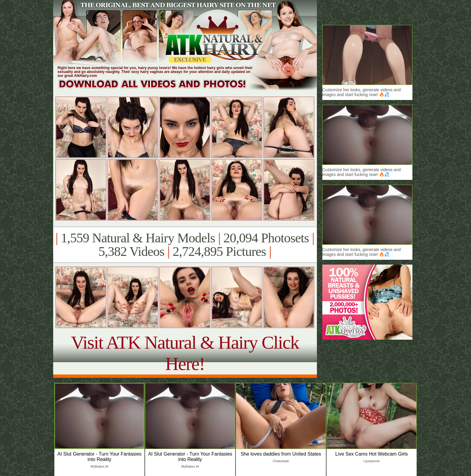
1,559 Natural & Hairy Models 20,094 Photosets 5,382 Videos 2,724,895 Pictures (185, 245)
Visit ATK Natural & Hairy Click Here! (185, 353)
